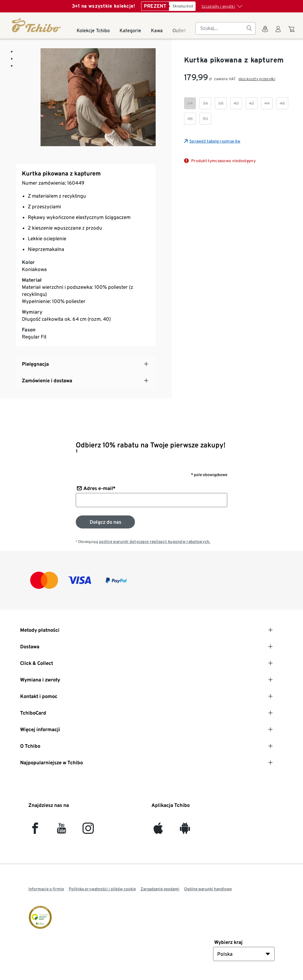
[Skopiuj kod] (182, 6)
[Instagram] (88, 831)
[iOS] (158, 831)
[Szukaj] (249, 28)
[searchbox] (221, 28)
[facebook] (35, 831)
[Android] (185, 831)
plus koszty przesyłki (257, 79)
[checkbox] (190, 103)
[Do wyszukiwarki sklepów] (265, 33)
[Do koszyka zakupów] (292, 32)
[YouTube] (62, 831)
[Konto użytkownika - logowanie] (278, 33)
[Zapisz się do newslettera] (105, 522)
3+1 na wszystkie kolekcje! (104, 6)
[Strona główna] (37, 25)
